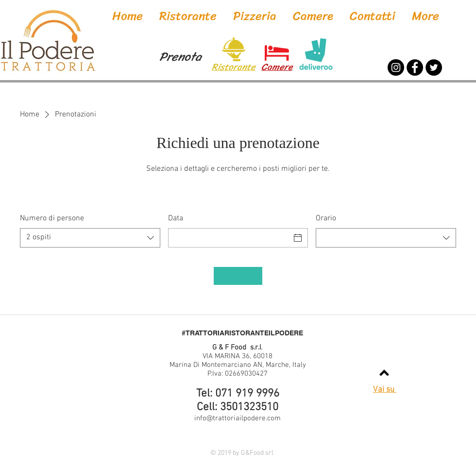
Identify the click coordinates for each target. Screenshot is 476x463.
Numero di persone (52, 218)
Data (176, 218)
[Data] (229, 238)
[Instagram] (396, 67)
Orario (326, 218)
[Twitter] (434, 67)
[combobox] (90, 238)
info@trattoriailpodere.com (238, 418)
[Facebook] (415, 67)
